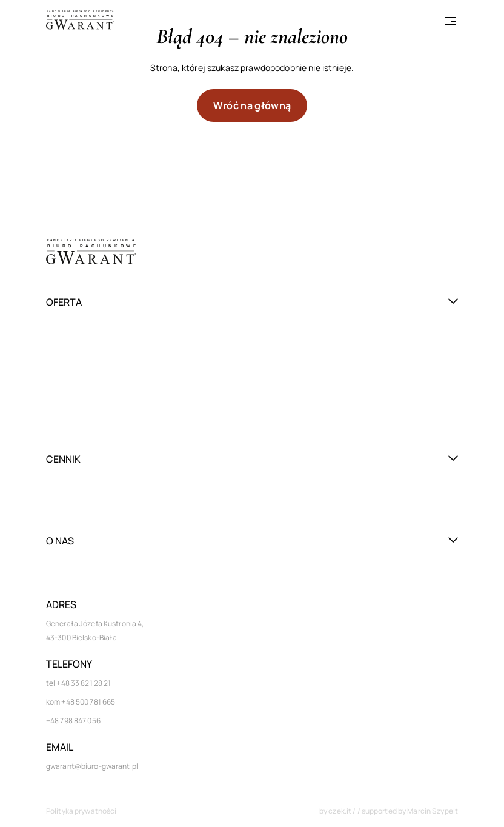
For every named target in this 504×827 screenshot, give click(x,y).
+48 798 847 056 (73, 721)
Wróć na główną (252, 105)
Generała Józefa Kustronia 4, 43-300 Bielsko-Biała (95, 631)
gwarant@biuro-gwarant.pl (92, 766)
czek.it (340, 811)
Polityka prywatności (81, 811)
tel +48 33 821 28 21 (78, 683)
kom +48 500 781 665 (81, 702)
